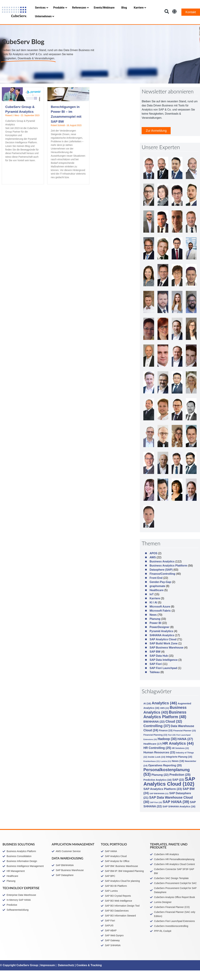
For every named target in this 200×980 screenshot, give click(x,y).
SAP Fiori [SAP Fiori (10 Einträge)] (156, 812)
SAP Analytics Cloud (163, 649)
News (153, 624)
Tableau (155, 682)
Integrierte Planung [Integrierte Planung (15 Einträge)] (179, 766)
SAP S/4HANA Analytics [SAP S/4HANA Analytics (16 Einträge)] (179, 816)
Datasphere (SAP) (161, 579)
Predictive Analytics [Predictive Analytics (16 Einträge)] (157, 789)
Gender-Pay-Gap (160, 592)
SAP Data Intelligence (163, 669)
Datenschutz (66, 975)
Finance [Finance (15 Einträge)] (166, 740)
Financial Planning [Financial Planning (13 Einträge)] (155, 744)
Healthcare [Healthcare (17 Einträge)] (152, 753)
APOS (153, 563)
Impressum (48, 975)
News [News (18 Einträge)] (178, 771)
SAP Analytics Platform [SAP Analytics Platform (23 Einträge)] (163, 798)
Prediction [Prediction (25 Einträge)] (180, 784)
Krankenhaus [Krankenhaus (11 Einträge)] (152, 771)
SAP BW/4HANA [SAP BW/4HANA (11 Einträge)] (159, 803)
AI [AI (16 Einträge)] (147, 713)
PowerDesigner (159, 637)
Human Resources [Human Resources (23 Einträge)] (159, 762)
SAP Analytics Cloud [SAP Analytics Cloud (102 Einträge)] (169, 791)
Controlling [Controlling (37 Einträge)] (157, 735)
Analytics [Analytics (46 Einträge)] (164, 713)
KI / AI (153, 612)
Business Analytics (162, 571)
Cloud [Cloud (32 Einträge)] (174, 731)
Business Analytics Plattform (168, 575)
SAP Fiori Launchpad (163, 678)
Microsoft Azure (160, 616)
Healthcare (156, 600)
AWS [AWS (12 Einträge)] (165, 718)
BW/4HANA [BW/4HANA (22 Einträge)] (154, 731)
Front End (156, 587)
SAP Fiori (156, 674)
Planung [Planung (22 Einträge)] (160, 784)
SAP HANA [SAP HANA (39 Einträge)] (176, 811)
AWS (153, 567)
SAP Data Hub (159, 665)
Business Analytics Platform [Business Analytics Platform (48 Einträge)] (165, 724)
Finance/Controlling (162, 583)
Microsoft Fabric (160, 620)
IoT (152, 604)
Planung (155, 628)
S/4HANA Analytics (162, 645)
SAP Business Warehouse (166, 657)
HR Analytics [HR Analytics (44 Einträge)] (178, 753)
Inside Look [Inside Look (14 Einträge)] (156, 766)
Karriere (155, 608)
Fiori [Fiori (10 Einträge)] (172, 744)
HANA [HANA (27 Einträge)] (185, 748)
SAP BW (155, 661)
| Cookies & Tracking (88, 975)
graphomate (157, 596)
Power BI (155, 633)
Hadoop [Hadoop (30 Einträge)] (167, 748)
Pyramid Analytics (161, 641)
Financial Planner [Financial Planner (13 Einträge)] (184, 740)
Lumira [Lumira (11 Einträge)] (166, 771)
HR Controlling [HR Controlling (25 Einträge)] (157, 757)
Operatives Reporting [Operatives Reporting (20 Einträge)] (165, 775)
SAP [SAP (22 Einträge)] (178, 789)
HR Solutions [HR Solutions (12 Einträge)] (180, 758)
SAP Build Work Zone (163, 653)
